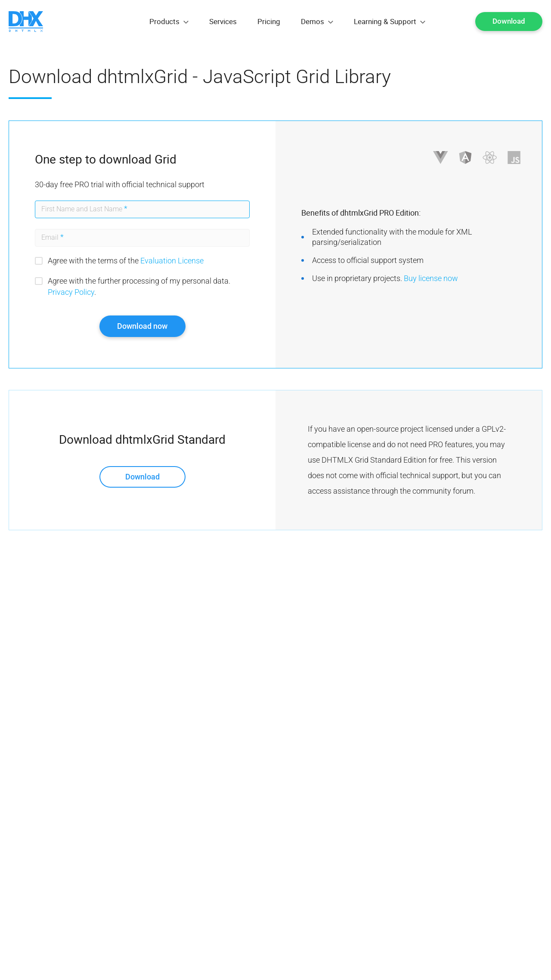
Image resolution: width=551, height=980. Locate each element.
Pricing (269, 21)
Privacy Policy (71, 292)
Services (223, 21)
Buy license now (431, 278)
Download (509, 21)
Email (53, 237)
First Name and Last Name (84, 209)
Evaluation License (172, 261)
